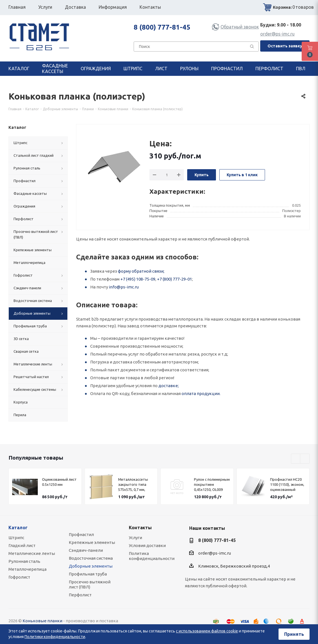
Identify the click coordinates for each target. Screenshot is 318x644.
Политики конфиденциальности (55, 637)
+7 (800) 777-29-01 (175, 279)
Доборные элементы (91, 566)
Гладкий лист (22, 545)
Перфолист (80, 595)
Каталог (18, 528)
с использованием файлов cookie (207, 631)
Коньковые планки (42, 621)
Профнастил (81, 534)
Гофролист (19, 577)
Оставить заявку (285, 46)
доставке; (169, 386)
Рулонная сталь (24, 561)
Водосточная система (91, 558)
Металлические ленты (32, 553)
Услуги (135, 538)
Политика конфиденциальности (152, 556)
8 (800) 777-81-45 (162, 27)
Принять (294, 634)
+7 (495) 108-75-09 (138, 279)
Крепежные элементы (92, 542)
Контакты (140, 528)
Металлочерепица (27, 569)
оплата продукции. (201, 393)
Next (305, 459)
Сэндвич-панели (86, 550)
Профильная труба (88, 574)
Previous (296, 459)
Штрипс (16, 538)
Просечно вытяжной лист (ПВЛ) (90, 584)
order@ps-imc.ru (277, 34)
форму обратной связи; (141, 271)
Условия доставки (147, 545)
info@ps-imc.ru (124, 287)
